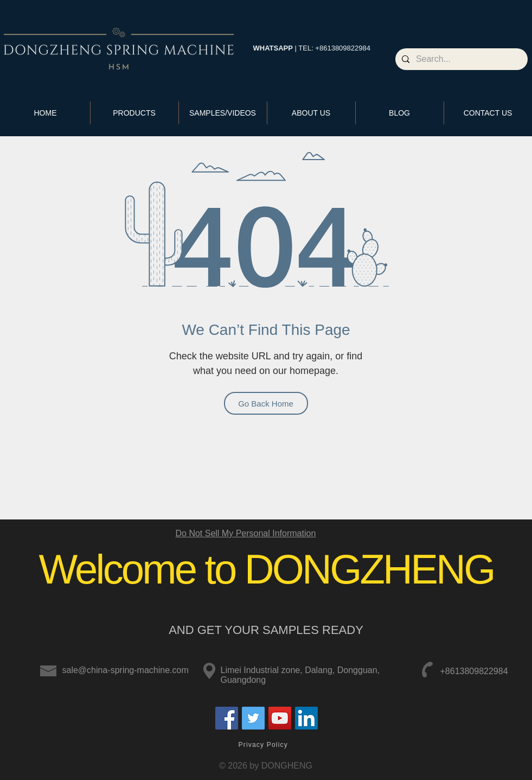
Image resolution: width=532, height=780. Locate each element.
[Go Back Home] (266, 403)
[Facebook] (227, 718)
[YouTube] (280, 718)
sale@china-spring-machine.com (126, 670)
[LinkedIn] (306, 718)
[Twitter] (253, 718)
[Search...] (460, 59)
